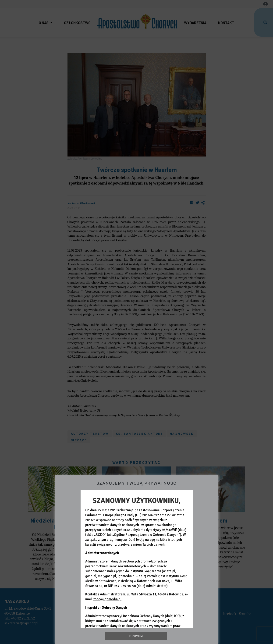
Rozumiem (136, 636)
